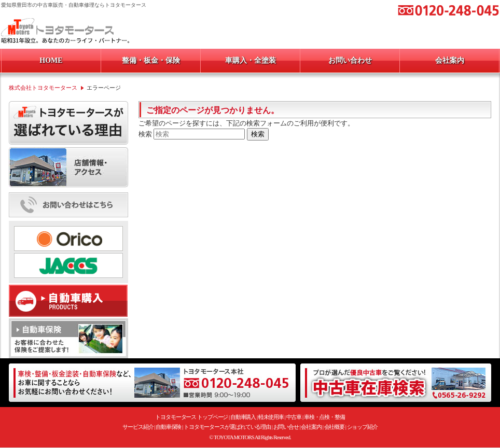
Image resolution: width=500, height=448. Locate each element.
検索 (145, 134)
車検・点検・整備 (324, 417)
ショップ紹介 (362, 427)
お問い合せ (286, 427)
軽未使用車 (271, 417)
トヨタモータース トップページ (191, 417)
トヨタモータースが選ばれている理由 (227, 427)
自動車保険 (169, 427)
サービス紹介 (138, 427)
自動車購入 (243, 417)
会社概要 (335, 427)
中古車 (294, 417)
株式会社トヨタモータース (43, 88)
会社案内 (311, 427)
